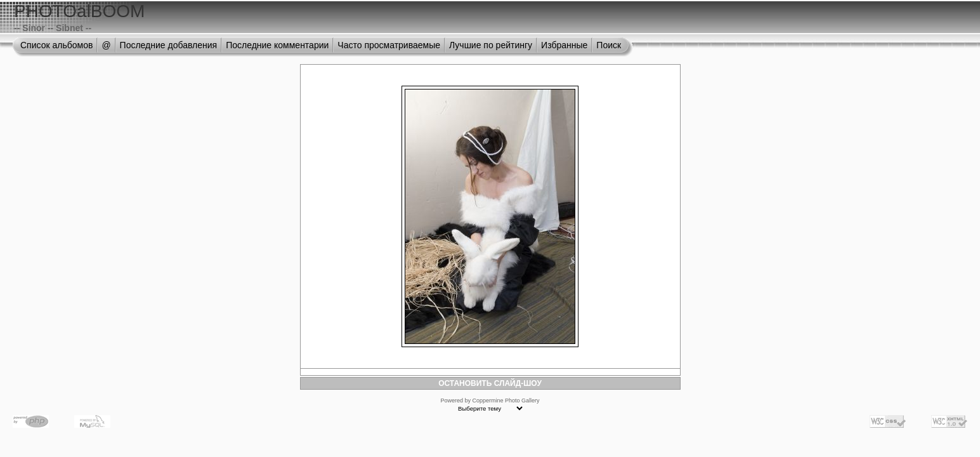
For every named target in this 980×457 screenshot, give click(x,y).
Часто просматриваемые (389, 45)
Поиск (609, 45)
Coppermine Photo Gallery (506, 401)
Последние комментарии (277, 45)
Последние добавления (169, 45)
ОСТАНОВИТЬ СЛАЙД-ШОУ (490, 383)
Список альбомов (56, 45)
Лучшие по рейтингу (491, 45)
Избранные (564, 45)
